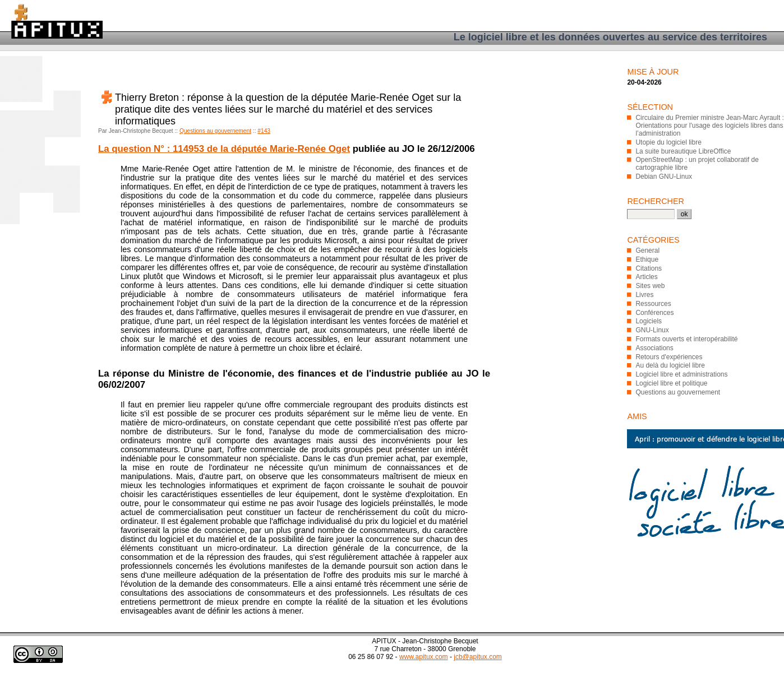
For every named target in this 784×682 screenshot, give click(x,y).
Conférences (654, 313)
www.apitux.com (424, 657)
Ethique (647, 259)
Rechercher (656, 201)
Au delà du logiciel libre (670, 365)
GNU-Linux (652, 330)
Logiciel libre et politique (671, 383)
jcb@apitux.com (478, 657)
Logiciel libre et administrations (681, 374)
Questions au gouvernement (215, 131)
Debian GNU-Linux (664, 177)
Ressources (653, 304)
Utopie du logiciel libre (668, 142)
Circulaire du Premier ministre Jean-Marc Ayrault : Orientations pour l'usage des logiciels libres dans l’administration (710, 126)
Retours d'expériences (669, 357)
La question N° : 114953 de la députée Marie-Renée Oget (224, 149)
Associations (654, 348)
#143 (264, 131)
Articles (646, 277)
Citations (649, 268)
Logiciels (649, 321)
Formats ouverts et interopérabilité (686, 339)
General (647, 250)
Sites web (650, 286)
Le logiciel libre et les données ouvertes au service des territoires (610, 37)
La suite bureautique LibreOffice (683, 151)
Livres (644, 295)
